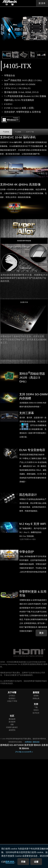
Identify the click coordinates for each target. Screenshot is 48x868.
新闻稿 (36, 696)
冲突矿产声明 (12, 701)
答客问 (36, 710)
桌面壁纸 (12, 730)
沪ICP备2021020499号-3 (24, 752)
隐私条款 (10, 862)
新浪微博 (12, 722)
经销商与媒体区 (12, 727)
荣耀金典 (36, 698)
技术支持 (36, 713)
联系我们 (12, 698)
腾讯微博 (12, 719)
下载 (36, 707)
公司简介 (12, 696)
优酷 (12, 724)
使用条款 (28, 742)
